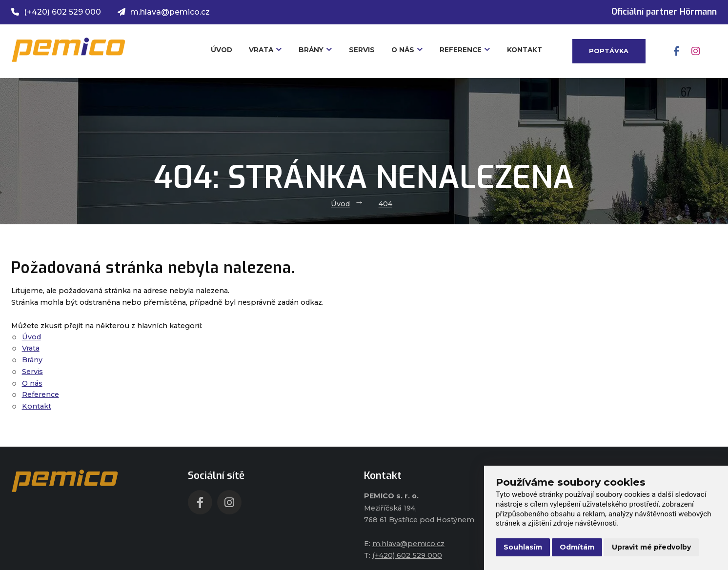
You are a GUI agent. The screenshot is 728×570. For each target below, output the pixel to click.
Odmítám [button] (577, 547)
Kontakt (525, 50)
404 (385, 204)
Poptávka (609, 51)
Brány (315, 50)
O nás (407, 50)
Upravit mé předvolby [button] (651, 547)
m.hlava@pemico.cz (164, 12)
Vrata (265, 50)
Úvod (222, 50)
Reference (465, 50)
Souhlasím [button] (523, 547)
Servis (362, 50)
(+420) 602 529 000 (56, 12)
